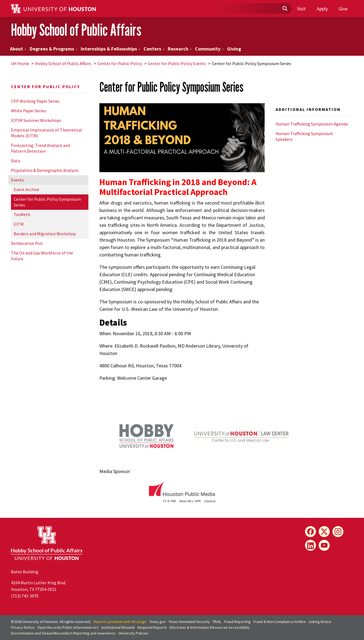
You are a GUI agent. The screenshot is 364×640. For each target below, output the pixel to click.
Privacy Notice (23, 627)
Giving (234, 49)
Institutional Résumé (118, 627)
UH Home (20, 63)
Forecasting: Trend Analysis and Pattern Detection (40, 148)
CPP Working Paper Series (35, 101)
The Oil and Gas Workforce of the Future (42, 256)
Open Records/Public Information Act (68, 627)
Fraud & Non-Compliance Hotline (280, 622)
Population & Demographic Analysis (45, 170)
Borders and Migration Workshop (45, 234)
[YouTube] (324, 545)
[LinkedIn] (310, 545)
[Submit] (285, 9)
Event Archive (26, 189)
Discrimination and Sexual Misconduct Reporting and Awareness (63, 633)
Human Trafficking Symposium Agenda (312, 124)
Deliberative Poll (27, 243)
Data (16, 161)
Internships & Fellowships (111, 49)
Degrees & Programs (54, 49)
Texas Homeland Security (189, 622)
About (18, 49)
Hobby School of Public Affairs (76, 30)
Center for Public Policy (120, 63)
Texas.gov (158, 622)
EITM (19, 224)
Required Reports (152, 627)
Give (343, 9)
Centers (154, 49)
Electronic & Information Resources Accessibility (210, 627)
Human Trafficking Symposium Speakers (304, 136)
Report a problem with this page (120, 622)
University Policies (133, 633)
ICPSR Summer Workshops (36, 120)
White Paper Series (29, 111)
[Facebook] (310, 532)
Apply (322, 9)
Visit (301, 9)
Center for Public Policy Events (177, 63)
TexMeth (22, 214)
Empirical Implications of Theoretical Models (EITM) (47, 133)
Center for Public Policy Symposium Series (47, 202)
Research (180, 49)
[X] (324, 532)
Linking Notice (320, 622)
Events (17, 180)
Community (209, 49)
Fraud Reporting (237, 622)
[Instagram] (338, 532)
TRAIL (217, 622)
